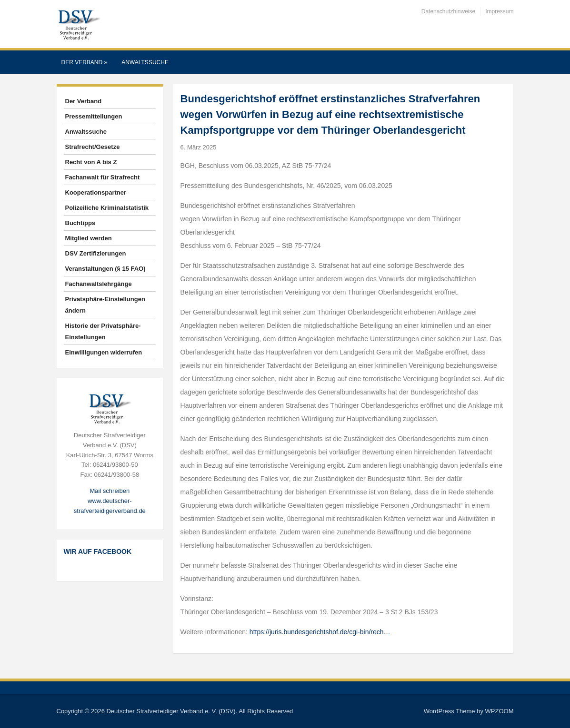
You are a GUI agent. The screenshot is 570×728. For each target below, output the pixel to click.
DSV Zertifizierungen (96, 253)
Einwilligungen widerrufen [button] (104, 352)
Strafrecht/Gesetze (93, 147)
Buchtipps (80, 223)
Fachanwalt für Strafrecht (103, 177)
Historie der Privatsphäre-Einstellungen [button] (103, 331)
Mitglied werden (89, 238)
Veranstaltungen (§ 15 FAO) (105, 269)
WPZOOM (500, 711)
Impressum (499, 11)
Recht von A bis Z (91, 162)
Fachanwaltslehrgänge (99, 284)
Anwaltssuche (145, 62)
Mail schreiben (110, 491)
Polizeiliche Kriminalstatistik (107, 208)
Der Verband (85, 62)
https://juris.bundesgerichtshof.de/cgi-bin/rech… (320, 632)
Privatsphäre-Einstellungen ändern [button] (105, 305)
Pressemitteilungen (94, 116)
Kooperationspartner (96, 192)
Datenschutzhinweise (448, 11)
